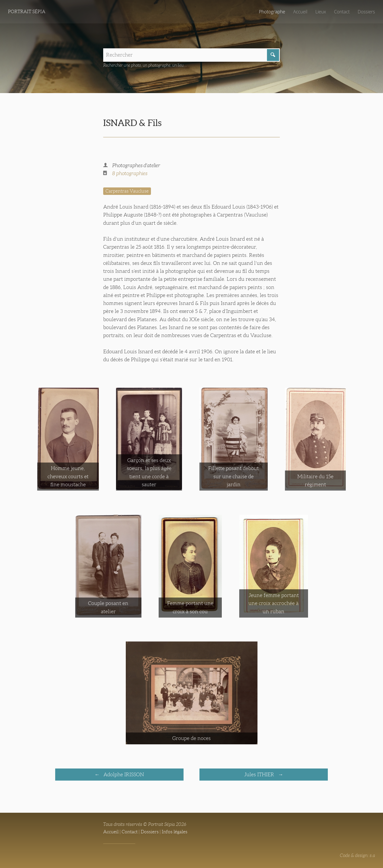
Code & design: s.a (357, 855)
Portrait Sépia (27, 12)
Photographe (272, 12)
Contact (342, 12)
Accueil (300, 12)
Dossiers (366, 12)
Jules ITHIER (260, 774)
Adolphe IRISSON (123, 774)
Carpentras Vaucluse (127, 191)
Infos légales (175, 832)
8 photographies (130, 173)
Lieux (321, 12)
